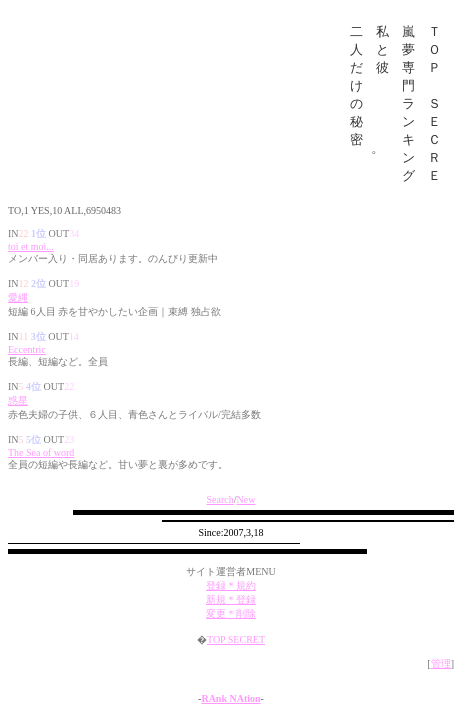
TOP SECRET (236, 651)
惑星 (18, 412)
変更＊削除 (231, 625)
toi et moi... (31, 258)
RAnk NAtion (230, 710)
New (246, 511)
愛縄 (18, 309)
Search (220, 511)
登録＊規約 (231, 597)
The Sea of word (41, 464)
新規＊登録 (231, 611)
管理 (441, 675)
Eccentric (27, 361)
